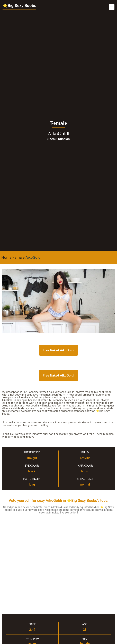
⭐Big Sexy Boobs (19, 6)
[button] (112, 7)
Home (6, 257)
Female (19, 257)
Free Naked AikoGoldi (58, 350)
